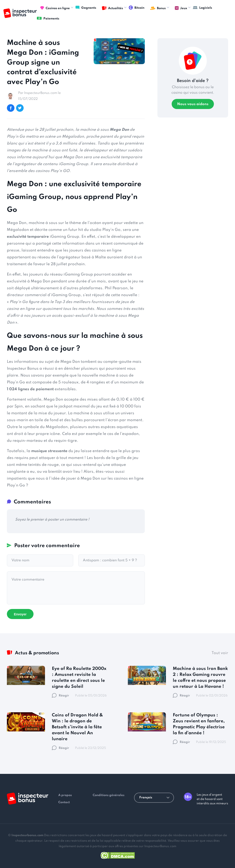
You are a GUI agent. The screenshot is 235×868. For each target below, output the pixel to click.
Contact (64, 802)
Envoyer (20, 614)
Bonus (158, 8)
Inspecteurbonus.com (27, 835)
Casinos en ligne (55, 8)
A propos (65, 795)
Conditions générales (109, 795)
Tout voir (220, 653)
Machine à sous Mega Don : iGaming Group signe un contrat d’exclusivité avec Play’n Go (43, 63)
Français (154, 798)
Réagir (60, 696)
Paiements (48, 18)
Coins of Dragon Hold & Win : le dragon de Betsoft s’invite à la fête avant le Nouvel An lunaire (77, 727)
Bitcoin (137, 8)
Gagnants (86, 8)
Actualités (112, 8)
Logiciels (202, 8)
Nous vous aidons (193, 104)
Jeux (181, 8)
